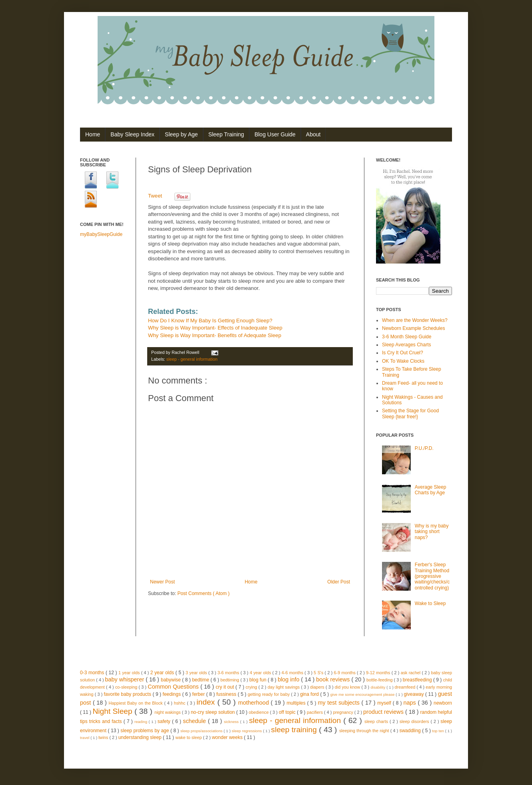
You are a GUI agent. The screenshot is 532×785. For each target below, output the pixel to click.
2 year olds (163, 673)
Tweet (155, 196)
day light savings (284, 687)
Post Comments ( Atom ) (203, 593)
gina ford (310, 694)
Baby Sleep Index (132, 134)
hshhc (180, 703)
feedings (173, 694)
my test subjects (339, 703)
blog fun (258, 680)
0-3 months (93, 673)
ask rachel (411, 673)
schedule (195, 721)
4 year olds (261, 673)
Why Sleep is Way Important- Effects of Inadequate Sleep (215, 328)
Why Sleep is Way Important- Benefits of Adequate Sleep (215, 335)
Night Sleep (113, 711)
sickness (232, 722)
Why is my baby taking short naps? (432, 532)
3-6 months (229, 673)
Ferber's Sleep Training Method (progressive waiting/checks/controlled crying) (432, 576)
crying (252, 687)
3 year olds (197, 673)
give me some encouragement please (363, 694)
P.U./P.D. (424, 448)
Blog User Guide (275, 134)
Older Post (339, 582)
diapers (318, 687)
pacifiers (315, 712)
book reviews (334, 679)
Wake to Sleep (430, 603)
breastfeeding (418, 680)
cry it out (225, 687)
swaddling (411, 731)
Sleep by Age (181, 134)
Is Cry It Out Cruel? (403, 353)
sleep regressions (247, 731)
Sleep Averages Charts (407, 345)
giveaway (414, 694)
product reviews (384, 712)
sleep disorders (415, 721)
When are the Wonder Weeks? (415, 320)
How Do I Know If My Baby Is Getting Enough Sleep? (210, 321)
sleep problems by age (145, 731)
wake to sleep (189, 737)
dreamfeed (406, 687)
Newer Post (162, 582)
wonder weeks (228, 737)
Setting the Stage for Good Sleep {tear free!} (410, 413)
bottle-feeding (380, 680)
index (207, 702)
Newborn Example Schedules (413, 328)
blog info (289, 679)
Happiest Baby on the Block (136, 703)
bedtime (201, 680)
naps (411, 703)
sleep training (295, 730)
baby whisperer (126, 679)
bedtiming (230, 680)
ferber (199, 694)
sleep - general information (192, 359)
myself (385, 703)
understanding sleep (141, 737)
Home (93, 134)
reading (142, 722)
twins (104, 737)
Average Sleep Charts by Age (431, 490)
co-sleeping (127, 687)
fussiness (227, 694)
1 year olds (130, 673)
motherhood (254, 703)
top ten (438, 731)
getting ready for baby (269, 694)
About (313, 134)
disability (378, 687)
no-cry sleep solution (213, 712)
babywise (171, 680)
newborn (443, 703)
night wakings (168, 712)
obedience (259, 712)
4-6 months (293, 673)
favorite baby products (128, 694)
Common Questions (174, 687)
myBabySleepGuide (101, 234)
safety (165, 721)
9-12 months (379, 673)
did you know (348, 687)
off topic (288, 712)
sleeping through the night (365, 731)
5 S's (319, 673)
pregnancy (343, 712)
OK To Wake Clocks (403, 361)
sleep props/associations (202, 731)
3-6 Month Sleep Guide (407, 337)
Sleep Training (226, 134)
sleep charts (377, 721)
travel (85, 738)
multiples (297, 703)
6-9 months (346, 673)
